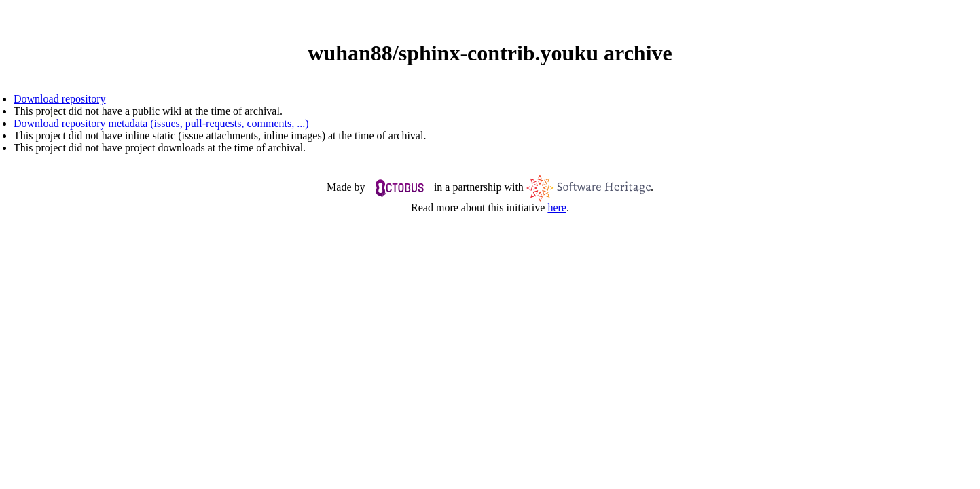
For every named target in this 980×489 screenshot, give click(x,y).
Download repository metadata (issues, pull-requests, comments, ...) (161, 123)
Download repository (60, 99)
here (557, 207)
